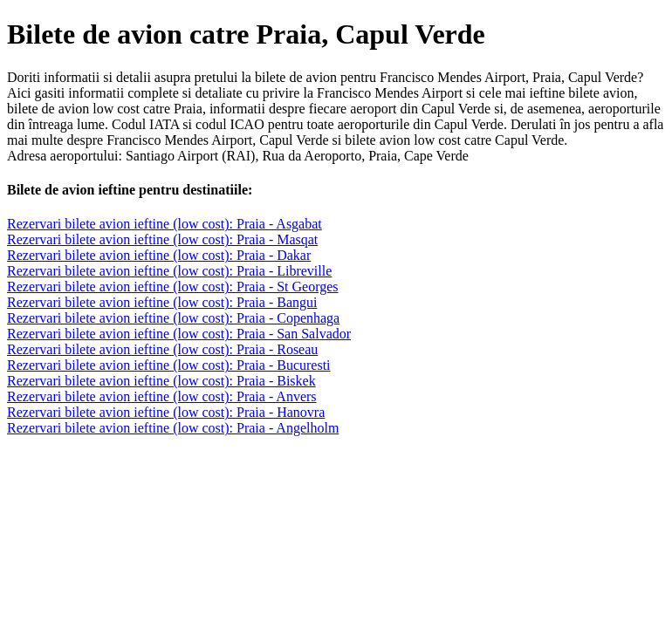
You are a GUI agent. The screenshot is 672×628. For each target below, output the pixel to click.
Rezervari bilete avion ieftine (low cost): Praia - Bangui (162, 302)
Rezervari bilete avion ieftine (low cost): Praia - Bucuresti (169, 365)
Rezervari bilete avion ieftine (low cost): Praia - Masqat (162, 239)
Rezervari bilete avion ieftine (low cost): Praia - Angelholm (173, 428)
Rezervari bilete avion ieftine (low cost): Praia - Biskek (161, 381)
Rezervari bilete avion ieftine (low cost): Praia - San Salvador (179, 334)
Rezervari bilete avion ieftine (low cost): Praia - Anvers (162, 396)
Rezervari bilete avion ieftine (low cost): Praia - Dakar (159, 255)
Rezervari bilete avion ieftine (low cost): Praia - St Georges (173, 287)
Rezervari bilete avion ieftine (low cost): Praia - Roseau (162, 349)
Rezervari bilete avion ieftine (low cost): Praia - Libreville (169, 271)
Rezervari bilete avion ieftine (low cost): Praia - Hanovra (166, 412)
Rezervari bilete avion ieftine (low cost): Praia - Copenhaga (173, 318)
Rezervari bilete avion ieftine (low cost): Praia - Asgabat (165, 224)
